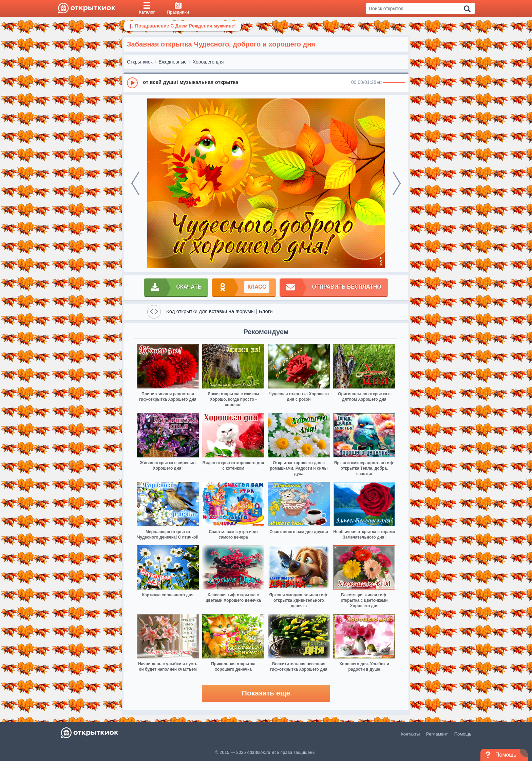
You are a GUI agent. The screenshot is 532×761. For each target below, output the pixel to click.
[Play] (132, 83)
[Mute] (380, 83)
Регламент (437, 734)
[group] (266, 83)
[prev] (135, 183)
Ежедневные (173, 62)
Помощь (463, 734)
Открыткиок (140, 62)
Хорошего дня (208, 62)
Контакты (410, 734)
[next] (397, 183)
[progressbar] (394, 83)
